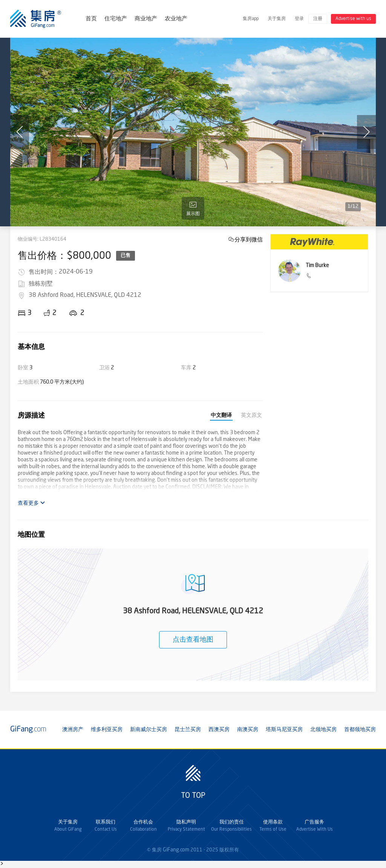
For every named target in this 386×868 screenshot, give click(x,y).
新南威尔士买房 (149, 730)
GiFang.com (176, 850)
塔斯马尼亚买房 (284, 730)
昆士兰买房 (188, 730)
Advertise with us (353, 19)
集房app (251, 19)
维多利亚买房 (107, 730)
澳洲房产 (73, 730)
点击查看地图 (193, 640)
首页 (91, 19)
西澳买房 (219, 730)
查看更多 (31, 503)
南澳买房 (248, 730)
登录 (299, 19)
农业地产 (176, 19)
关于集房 (277, 19)
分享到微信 (249, 239)
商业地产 (146, 19)
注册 (318, 19)
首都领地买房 (360, 730)
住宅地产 (116, 19)
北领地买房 (323, 730)
